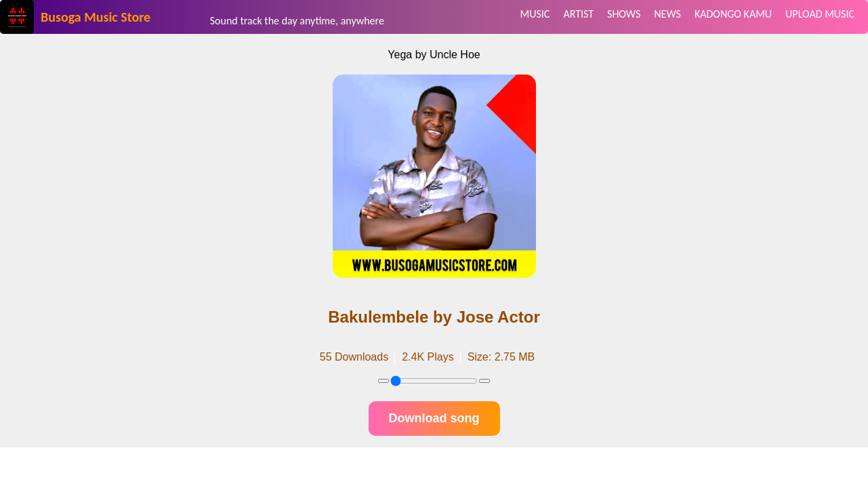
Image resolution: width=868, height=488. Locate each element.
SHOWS (624, 14)
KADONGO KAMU (733, 14)
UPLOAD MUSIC (820, 14)
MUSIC (535, 14)
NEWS (667, 14)
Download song (434, 418)
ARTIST (578, 14)
